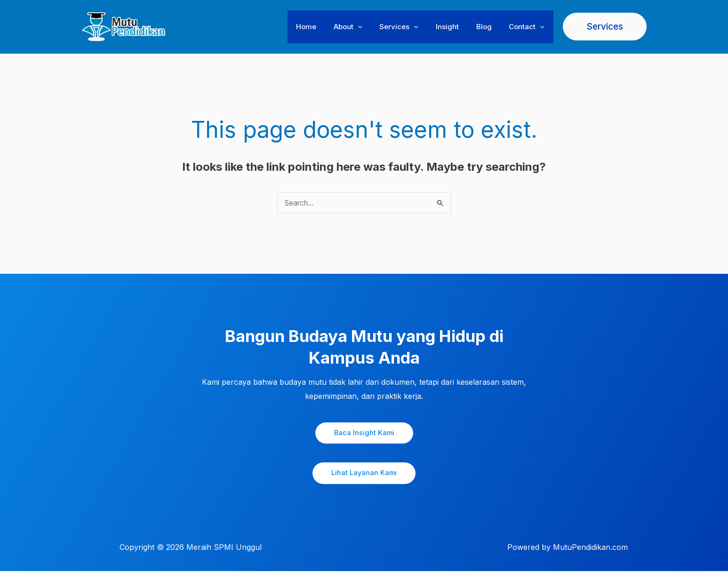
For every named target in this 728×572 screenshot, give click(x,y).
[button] (372, 27)
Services (410, 27)
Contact (528, 27)
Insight (455, 27)
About (362, 27)
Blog (489, 27)
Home (324, 27)
